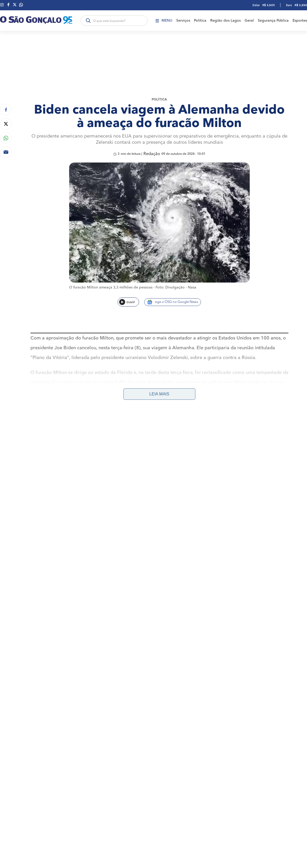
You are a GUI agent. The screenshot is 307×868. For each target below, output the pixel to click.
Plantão (132, 443)
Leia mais (159, 394)
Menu (164, 21)
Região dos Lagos (225, 21)
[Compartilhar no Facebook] (6, 110)
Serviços (183, 21)
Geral (249, 21)
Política (200, 21)
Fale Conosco (247, 463)
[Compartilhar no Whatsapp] (6, 138)
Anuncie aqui (290, 443)
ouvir (127, 302)
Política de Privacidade (277, 463)
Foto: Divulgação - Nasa (176, 287)
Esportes (300, 21)
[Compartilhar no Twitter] (6, 124)
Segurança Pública (273, 21)
